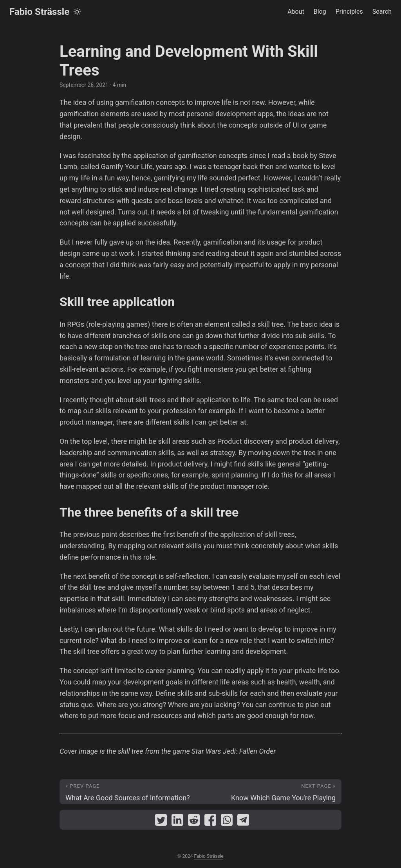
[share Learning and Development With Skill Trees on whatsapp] (227, 822)
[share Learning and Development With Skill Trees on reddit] (194, 822)
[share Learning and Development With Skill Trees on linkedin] (177, 822)
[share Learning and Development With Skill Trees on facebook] (210, 822)
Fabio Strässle (39, 12)
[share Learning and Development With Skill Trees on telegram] (243, 822)
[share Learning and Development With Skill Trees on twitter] (161, 822)
